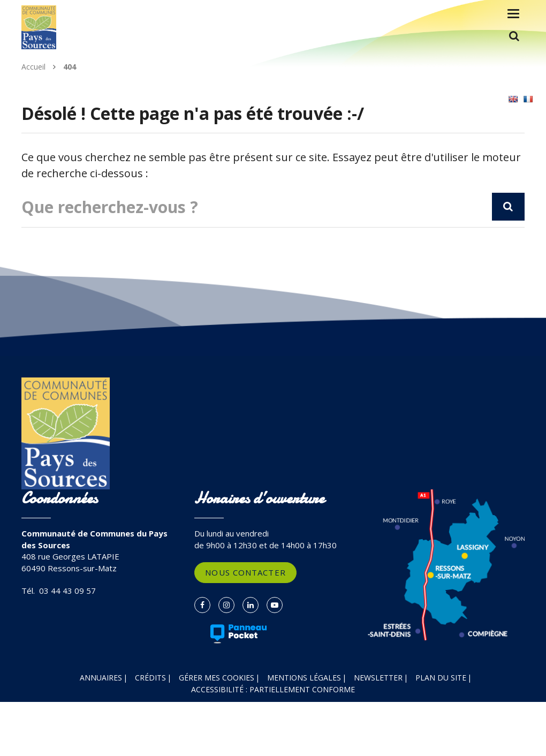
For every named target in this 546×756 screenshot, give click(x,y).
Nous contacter (245, 572)
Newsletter (378, 678)
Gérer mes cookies (217, 678)
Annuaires (101, 678)
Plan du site (441, 678)
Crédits (150, 678)
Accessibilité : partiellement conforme (273, 689)
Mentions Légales (304, 678)
